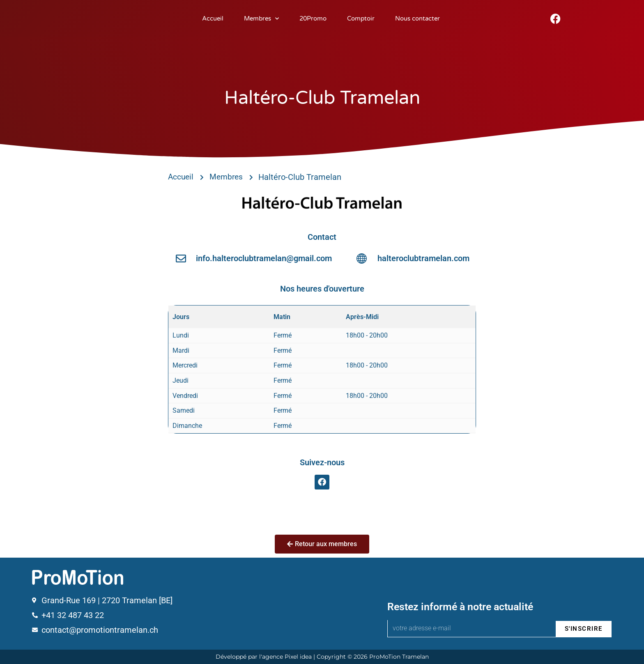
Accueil (213, 18)
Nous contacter (417, 18)
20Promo (313, 18)
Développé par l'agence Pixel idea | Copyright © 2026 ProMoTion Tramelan (322, 657)
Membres (261, 18)
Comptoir (361, 18)
